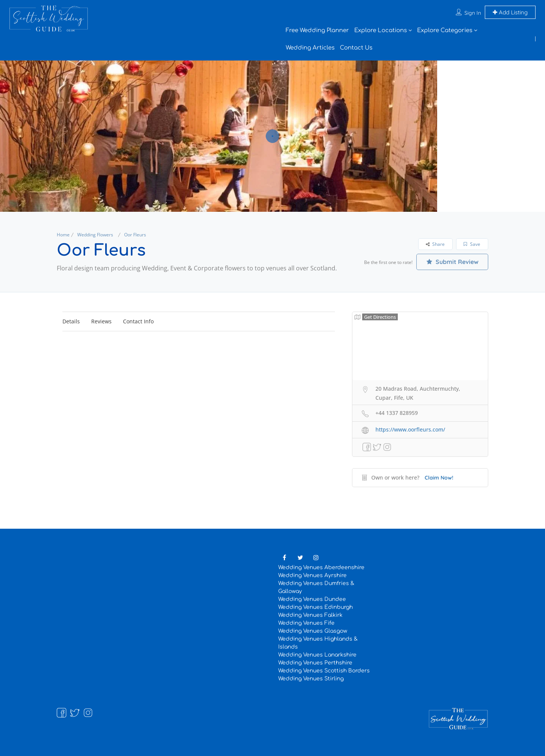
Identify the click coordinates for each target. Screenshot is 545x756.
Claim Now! (439, 478)
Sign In (473, 13)
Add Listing (510, 12)
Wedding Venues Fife (306, 623)
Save (472, 244)
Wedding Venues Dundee (312, 599)
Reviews (101, 321)
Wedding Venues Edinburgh (315, 607)
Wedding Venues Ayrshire (312, 575)
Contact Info (138, 321)
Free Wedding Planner (317, 30)
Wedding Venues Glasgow (313, 631)
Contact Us (356, 48)
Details (71, 321)
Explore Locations (381, 30)
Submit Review (452, 262)
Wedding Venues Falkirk (310, 615)
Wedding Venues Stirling (311, 679)
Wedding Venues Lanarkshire (317, 655)
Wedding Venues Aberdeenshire (321, 567)
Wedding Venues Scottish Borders (324, 671)
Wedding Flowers (95, 235)
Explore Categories (445, 30)
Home (63, 235)
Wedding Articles (310, 48)
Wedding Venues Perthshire (315, 663)
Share (435, 244)
